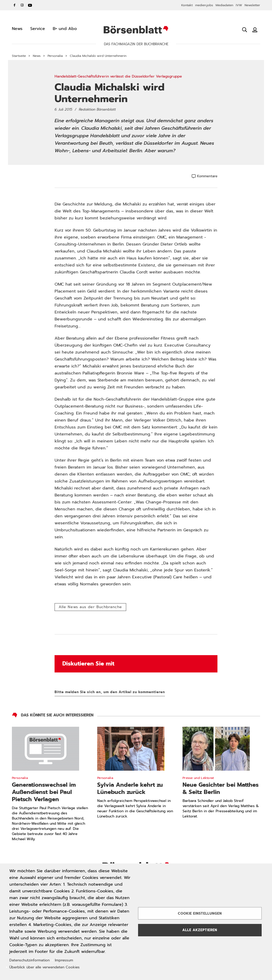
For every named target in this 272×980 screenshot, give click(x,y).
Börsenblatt (136, 30)
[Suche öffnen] (245, 30)
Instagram (22, 5)
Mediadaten (224, 5)
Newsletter (252, 5)
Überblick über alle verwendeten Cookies (44, 967)
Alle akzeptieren (200, 930)
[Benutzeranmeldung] (255, 30)
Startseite (19, 56)
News (37, 56)
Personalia (55, 56)
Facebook (14, 5)
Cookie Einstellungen (200, 913)
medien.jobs (204, 5)
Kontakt (187, 5)
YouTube (30, 5)
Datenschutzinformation (29, 960)
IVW (239, 5)
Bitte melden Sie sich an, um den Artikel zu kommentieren (110, 692)
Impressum (64, 960)
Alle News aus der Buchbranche (90, 607)
